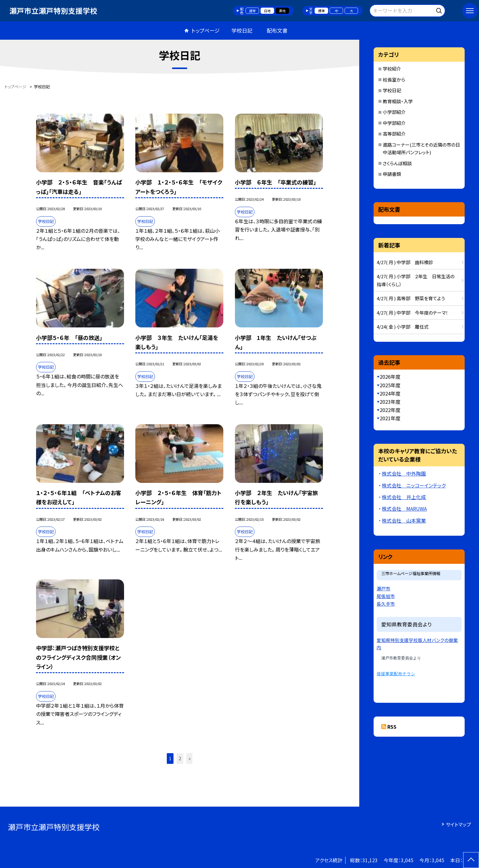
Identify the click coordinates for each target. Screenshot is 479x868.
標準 (321, 11)
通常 (252, 11)
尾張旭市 (386, 596)
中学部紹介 (394, 123)
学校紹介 (392, 69)
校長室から (394, 80)
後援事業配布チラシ (396, 674)
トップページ (206, 30)
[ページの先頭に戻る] (471, 860)
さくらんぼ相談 (397, 163)
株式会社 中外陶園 (404, 473)
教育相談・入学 (398, 101)
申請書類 (392, 174)
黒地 (282, 11)
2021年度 (390, 418)
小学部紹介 (394, 112)
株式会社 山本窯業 (404, 520)
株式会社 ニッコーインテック (414, 485)
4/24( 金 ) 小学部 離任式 (403, 327)
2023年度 (390, 402)
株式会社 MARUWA (404, 509)
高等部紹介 (394, 134)
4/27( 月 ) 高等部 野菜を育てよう (411, 298)
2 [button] (180, 758)
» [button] (190, 758)
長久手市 (386, 604)
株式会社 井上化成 (404, 497)
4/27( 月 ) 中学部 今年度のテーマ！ (412, 313)
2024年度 (390, 393)
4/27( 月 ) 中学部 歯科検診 (405, 262)
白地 (267, 11)
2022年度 (390, 410)
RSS (392, 727)
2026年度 (390, 377)
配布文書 (277, 30)
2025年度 (390, 385)
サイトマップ (458, 824)
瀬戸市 (384, 588)
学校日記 (242, 30)
